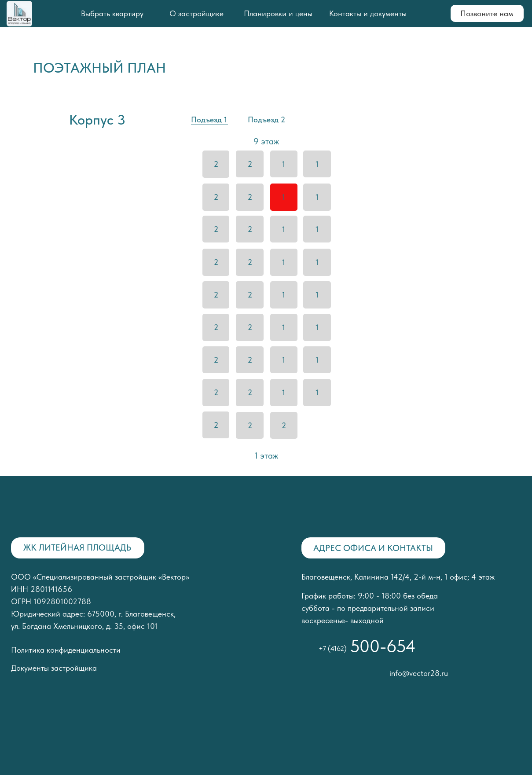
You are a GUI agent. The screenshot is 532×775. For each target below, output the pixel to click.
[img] (49, 119)
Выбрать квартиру (112, 13)
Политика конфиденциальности (66, 650)
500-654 (383, 646)
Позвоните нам (487, 13)
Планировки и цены (278, 13)
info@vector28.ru (419, 673)
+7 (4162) (333, 648)
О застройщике (196, 13)
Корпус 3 (97, 120)
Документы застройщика (54, 668)
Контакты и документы (368, 13)
